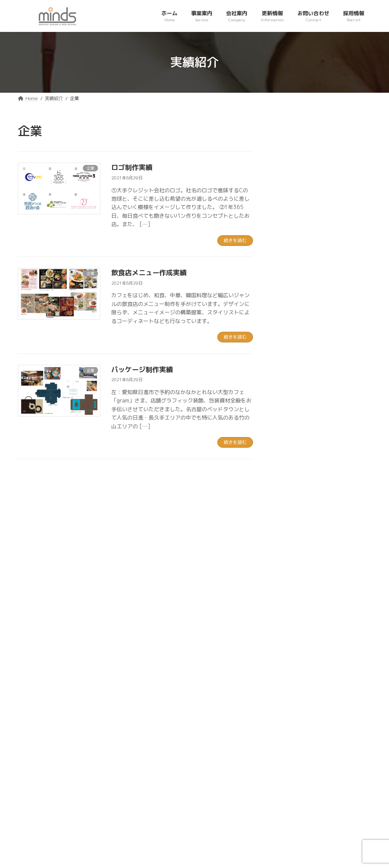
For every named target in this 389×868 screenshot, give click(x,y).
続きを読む (235, 240)
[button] (305, 641)
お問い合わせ (114, 736)
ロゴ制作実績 (132, 167)
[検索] (362, 131)
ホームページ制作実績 (336, 215)
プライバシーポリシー (53, 736)
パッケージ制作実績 (142, 370)
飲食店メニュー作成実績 (149, 273)
